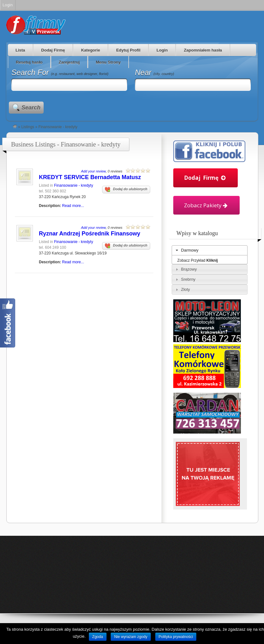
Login (162, 50)
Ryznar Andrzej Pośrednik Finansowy (89, 234)
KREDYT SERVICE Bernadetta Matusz (90, 177)
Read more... (73, 206)
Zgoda (98, 637)
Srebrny (188, 279)
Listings (28, 127)
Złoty (186, 289)
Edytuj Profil (128, 50)
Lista (20, 50)
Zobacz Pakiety (206, 205)
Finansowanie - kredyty (74, 185)
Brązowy (189, 269)
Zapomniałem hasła (203, 50)
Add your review (93, 171)
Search (31, 108)
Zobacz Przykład (198, 260)
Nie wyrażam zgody (131, 637)
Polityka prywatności (176, 637)
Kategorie (90, 50)
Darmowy (190, 250)
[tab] (210, 250)
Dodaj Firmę (53, 50)
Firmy (36, 25)
